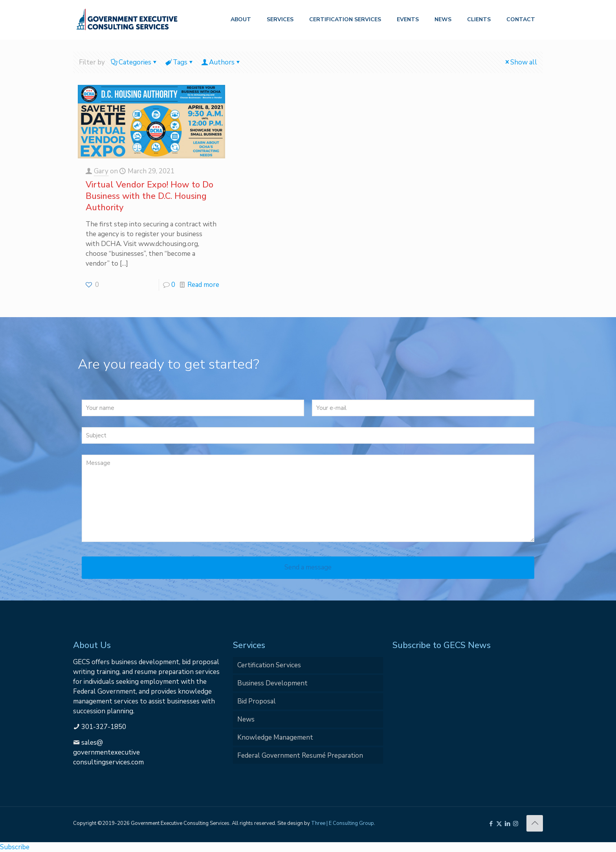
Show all (520, 62)
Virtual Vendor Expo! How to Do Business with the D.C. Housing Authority (149, 196)
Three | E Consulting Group (343, 823)
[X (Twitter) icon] (499, 824)
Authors (221, 62)
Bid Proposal (257, 701)
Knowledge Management (275, 737)
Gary (101, 171)
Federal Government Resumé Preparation (300, 756)
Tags (180, 62)
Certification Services (269, 665)
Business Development (272, 683)
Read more (203, 285)
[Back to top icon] (535, 823)
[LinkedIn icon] (507, 824)
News (246, 719)
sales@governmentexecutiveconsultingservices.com (108, 752)
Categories (134, 62)
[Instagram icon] (516, 824)
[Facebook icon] (491, 824)
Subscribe (15, 847)
